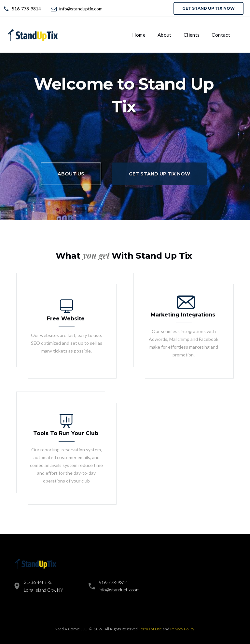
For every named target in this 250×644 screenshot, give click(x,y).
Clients (192, 35)
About (165, 35)
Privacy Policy (182, 629)
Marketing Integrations (183, 315)
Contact (221, 35)
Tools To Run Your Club (66, 433)
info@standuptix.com (81, 9)
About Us (71, 176)
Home (139, 35)
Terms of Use (150, 629)
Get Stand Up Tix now (208, 8)
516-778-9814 (26, 9)
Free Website (66, 319)
